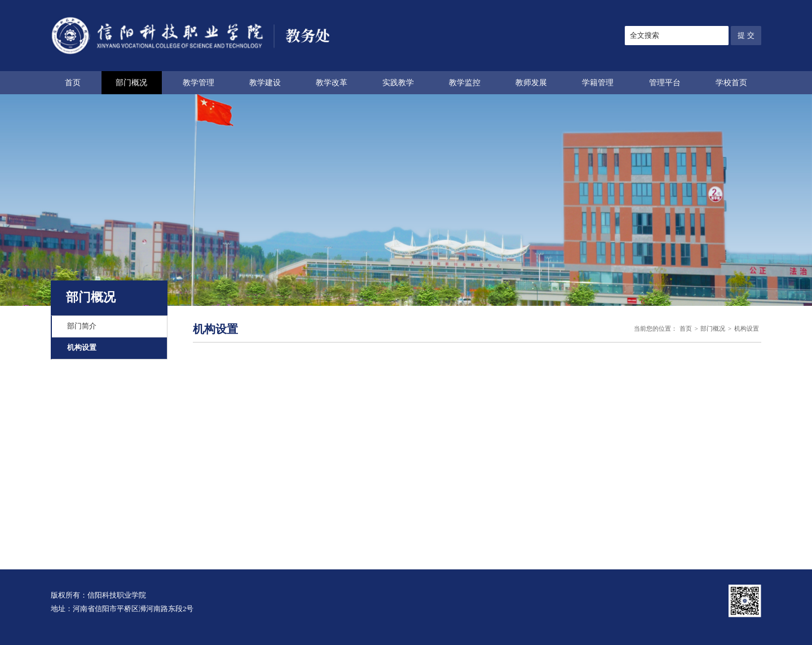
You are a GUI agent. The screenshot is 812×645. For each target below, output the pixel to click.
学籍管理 (598, 82)
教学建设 (265, 82)
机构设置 (82, 348)
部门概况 (131, 82)
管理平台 (665, 82)
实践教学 (398, 82)
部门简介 (82, 326)
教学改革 (332, 82)
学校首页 (731, 82)
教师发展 (531, 82)
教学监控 (465, 82)
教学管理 (198, 82)
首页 (73, 82)
